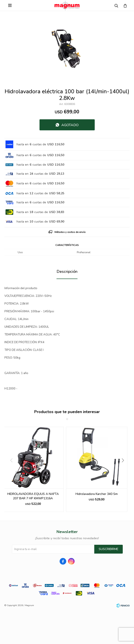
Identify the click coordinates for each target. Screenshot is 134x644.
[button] (124, 469)
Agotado (70, 125)
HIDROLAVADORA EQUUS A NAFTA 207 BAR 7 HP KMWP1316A (33, 496)
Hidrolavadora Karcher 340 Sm (97, 494)
